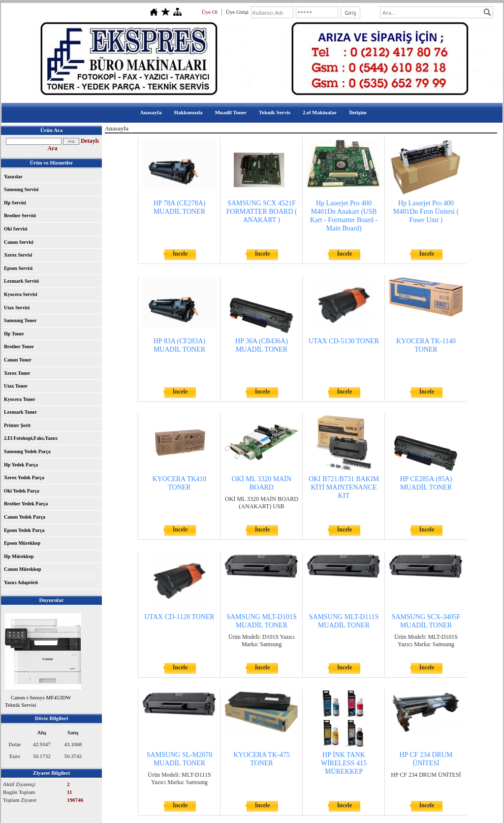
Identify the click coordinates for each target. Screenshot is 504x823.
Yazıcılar (13, 177)
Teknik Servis (275, 112)
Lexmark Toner (20, 412)
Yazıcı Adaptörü (21, 582)
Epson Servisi (18, 268)
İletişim (358, 112)
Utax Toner (16, 386)
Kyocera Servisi (20, 294)
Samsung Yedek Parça (27, 451)
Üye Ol (210, 12)
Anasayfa (151, 112)
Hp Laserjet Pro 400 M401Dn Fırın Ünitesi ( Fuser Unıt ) (426, 212)
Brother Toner (19, 346)
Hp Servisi (15, 203)
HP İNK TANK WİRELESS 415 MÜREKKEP (344, 763)
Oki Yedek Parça (22, 491)
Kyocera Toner (20, 399)
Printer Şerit (17, 425)
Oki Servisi (16, 229)
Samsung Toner (20, 320)
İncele (180, 254)
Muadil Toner (231, 112)
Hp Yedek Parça (21, 465)
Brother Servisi (20, 215)
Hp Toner (14, 334)
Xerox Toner (17, 373)
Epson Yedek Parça (24, 530)
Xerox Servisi (18, 255)
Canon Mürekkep (23, 569)
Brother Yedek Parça (26, 504)
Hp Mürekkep (19, 556)
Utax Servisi (17, 308)
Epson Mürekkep (22, 543)
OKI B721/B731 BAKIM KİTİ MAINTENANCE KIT (344, 487)
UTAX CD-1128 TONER (179, 617)
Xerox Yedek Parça (24, 477)
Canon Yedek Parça (25, 517)
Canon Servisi (19, 242)
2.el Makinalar (320, 112)
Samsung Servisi (21, 189)
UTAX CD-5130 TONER (344, 341)
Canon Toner (18, 360)
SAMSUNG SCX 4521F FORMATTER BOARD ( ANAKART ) (262, 212)
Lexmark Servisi (21, 281)
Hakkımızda (188, 112)
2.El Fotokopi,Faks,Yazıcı (31, 438)
